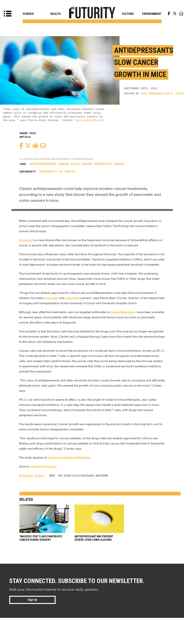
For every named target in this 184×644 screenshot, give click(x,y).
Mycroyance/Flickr (89, 120)
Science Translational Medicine (69, 457)
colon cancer (81, 164)
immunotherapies (123, 312)
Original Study (31, 476)
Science (28, 14)
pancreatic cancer (109, 164)
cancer (64, 164)
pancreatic (51, 298)
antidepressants (43, 164)
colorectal (72, 298)
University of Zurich (57, 172)
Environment (152, 14)
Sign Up (32, 600)
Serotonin (26, 240)
